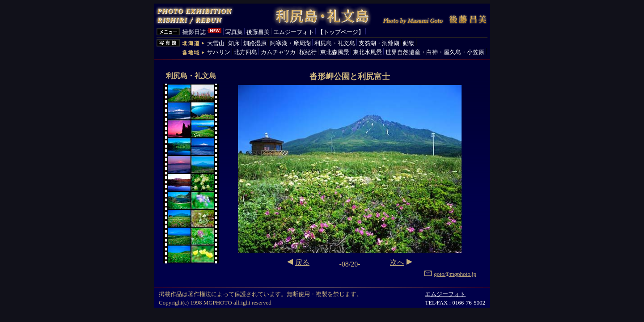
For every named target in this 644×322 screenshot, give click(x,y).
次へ (397, 262)
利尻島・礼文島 (335, 43)
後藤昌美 (258, 32)
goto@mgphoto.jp (450, 274)
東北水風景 (367, 52)
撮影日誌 (194, 32)
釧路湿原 (255, 43)
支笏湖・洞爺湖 (379, 43)
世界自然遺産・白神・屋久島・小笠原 (435, 52)
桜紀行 (308, 52)
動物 (409, 43)
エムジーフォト (294, 32)
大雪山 (216, 43)
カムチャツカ (278, 52)
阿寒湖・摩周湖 (290, 43)
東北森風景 (335, 52)
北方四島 (246, 52)
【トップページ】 (341, 32)
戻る (302, 262)
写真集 (234, 32)
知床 (234, 43)
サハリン (219, 52)
